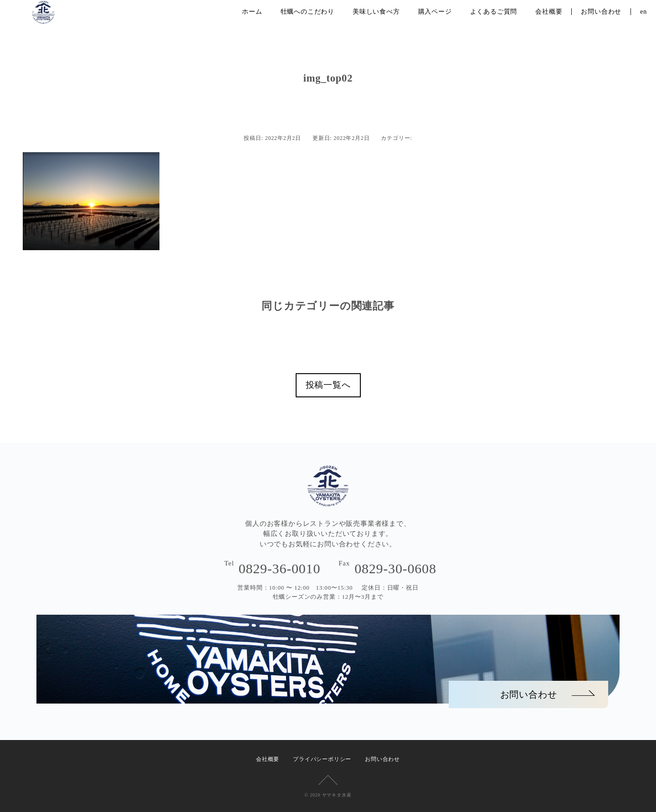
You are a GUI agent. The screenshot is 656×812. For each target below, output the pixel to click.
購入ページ (435, 12)
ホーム (252, 12)
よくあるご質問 (494, 12)
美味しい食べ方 (376, 12)
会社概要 (549, 12)
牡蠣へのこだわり (307, 12)
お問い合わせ (601, 12)
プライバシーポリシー (322, 759)
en (643, 12)
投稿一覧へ (328, 385)
